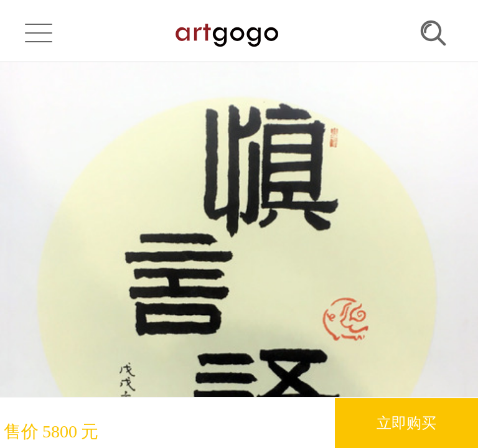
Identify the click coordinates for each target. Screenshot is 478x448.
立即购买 (406, 423)
